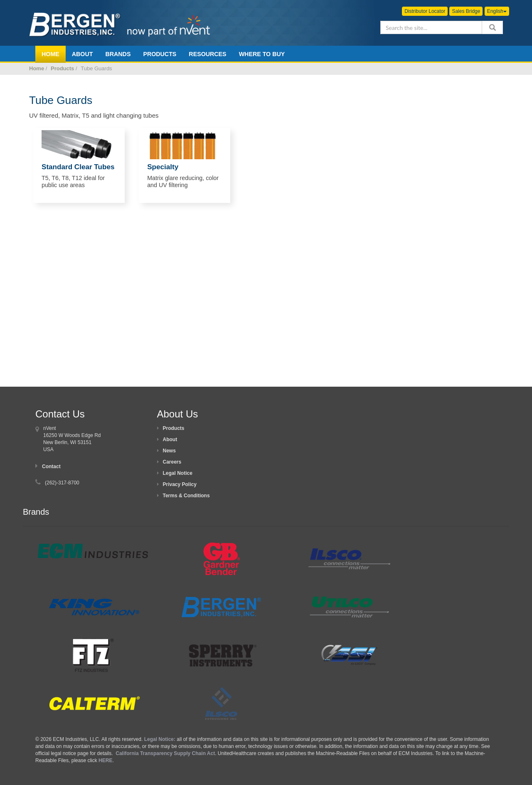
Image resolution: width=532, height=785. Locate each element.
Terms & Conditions (186, 496)
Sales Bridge (466, 11)
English (497, 11)
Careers (172, 462)
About (170, 439)
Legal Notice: (161, 739)
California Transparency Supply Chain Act (165, 753)
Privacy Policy (180, 484)
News (169, 451)
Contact (51, 467)
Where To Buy (262, 54)
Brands (118, 54)
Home (37, 68)
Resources (207, 54)
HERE (105, 760)
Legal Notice (178, 473)
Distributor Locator (425, 11)
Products (160, 54)
